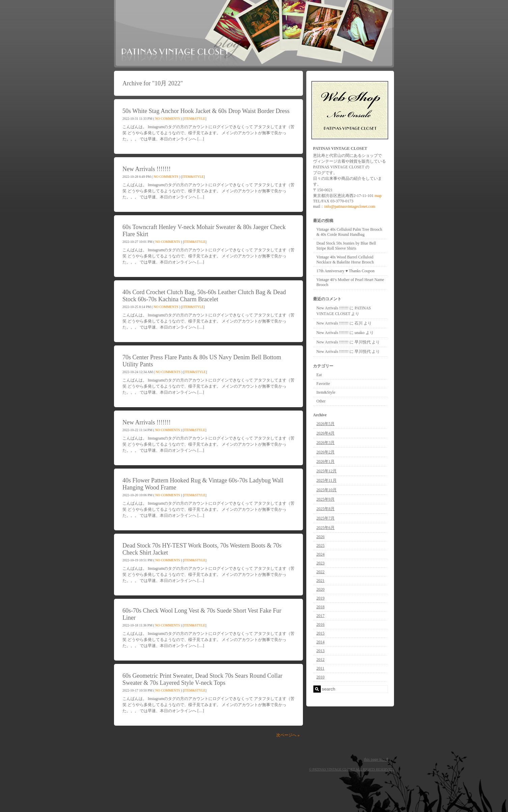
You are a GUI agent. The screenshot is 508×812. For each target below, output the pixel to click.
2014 (320, 642)
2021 (320, 581)
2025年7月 (326, 518)
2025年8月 (326, 509)
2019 (320, 598)
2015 (320, 633)
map (378, 196)
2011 (320, 668)
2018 (320, 607)
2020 (320, 589)
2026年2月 (326, 452)
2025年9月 (326, 499)
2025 (320, 545)
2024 (320, 554)
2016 (320, 624)
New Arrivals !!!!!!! (147, 169)
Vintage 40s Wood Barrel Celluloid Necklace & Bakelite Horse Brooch (345, 260)
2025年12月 (327, 471)
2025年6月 (326, 528)
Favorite (323, 384)
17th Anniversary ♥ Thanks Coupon (345, 271)
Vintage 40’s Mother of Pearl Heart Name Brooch (350, 282)
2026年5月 (326, 424)
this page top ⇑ (376, 759)
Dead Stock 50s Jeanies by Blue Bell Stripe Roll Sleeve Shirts (346, 246)
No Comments (168, 119)
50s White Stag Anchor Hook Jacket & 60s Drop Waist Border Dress (206, 111)
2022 (320, 572)
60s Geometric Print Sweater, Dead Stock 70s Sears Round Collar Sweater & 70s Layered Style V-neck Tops (202, 679)
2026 (320, 537)
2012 (320, 660)
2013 (320, 651)
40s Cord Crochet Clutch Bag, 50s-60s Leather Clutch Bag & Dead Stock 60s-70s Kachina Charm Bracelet (204, 296)
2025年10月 (327, 490)
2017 (320, 616)
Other (321, 401)
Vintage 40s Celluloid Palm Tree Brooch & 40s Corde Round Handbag (349, 232)
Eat (319, 375)
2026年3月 (326, 443)
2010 (320, 677)
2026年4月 (326, 433)
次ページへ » (288, 735)
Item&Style (194, 119)
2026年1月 (326, 461)
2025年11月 (327, 480)
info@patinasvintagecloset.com (350, 206)
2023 (320, 563)
